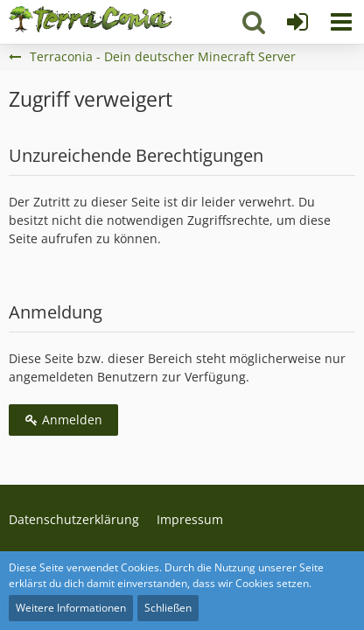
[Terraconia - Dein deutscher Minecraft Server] (91, 19)
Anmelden (63, 420)
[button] (341, 22)
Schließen (168, 608)
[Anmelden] (297, 22)
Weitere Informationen (71, 608)
